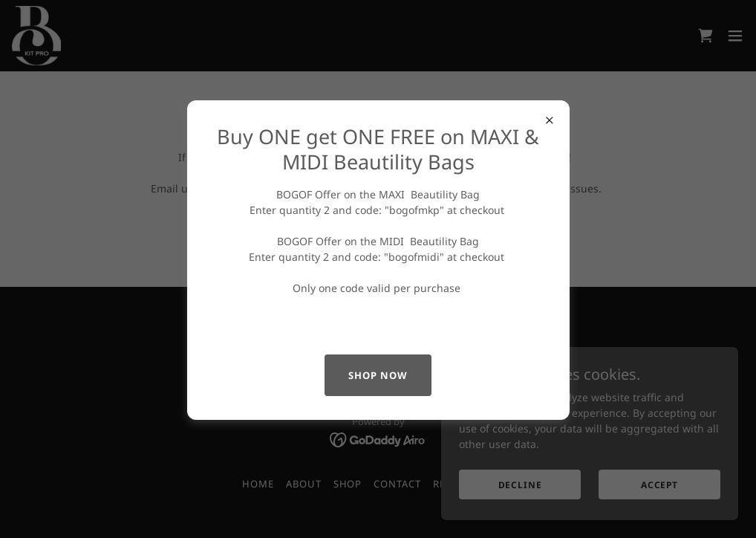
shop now (378, 375)
